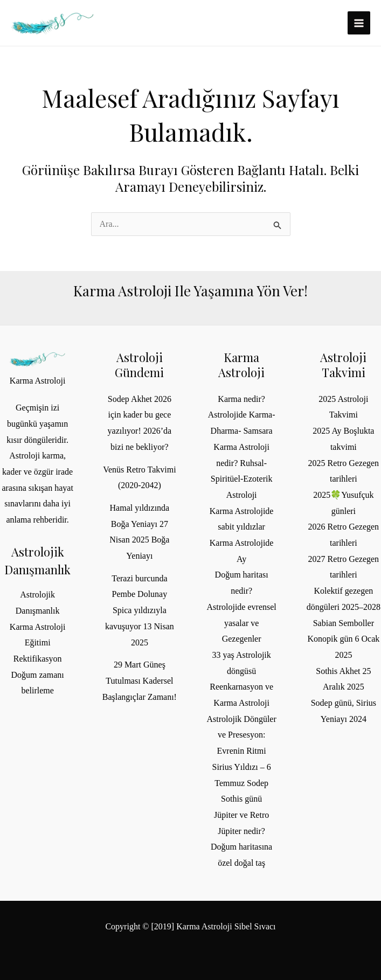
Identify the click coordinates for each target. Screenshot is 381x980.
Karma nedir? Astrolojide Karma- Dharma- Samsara (242, 415)
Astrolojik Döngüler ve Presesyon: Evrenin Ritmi (241, 735)
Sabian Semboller (344, 623)
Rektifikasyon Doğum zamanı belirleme (38, 675)
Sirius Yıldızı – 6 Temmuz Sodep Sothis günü (242, 783)
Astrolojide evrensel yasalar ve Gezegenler (241, 623)
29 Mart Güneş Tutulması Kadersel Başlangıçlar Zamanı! (140, 680)
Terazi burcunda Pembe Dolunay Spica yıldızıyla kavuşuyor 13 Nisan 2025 (140, 610)
